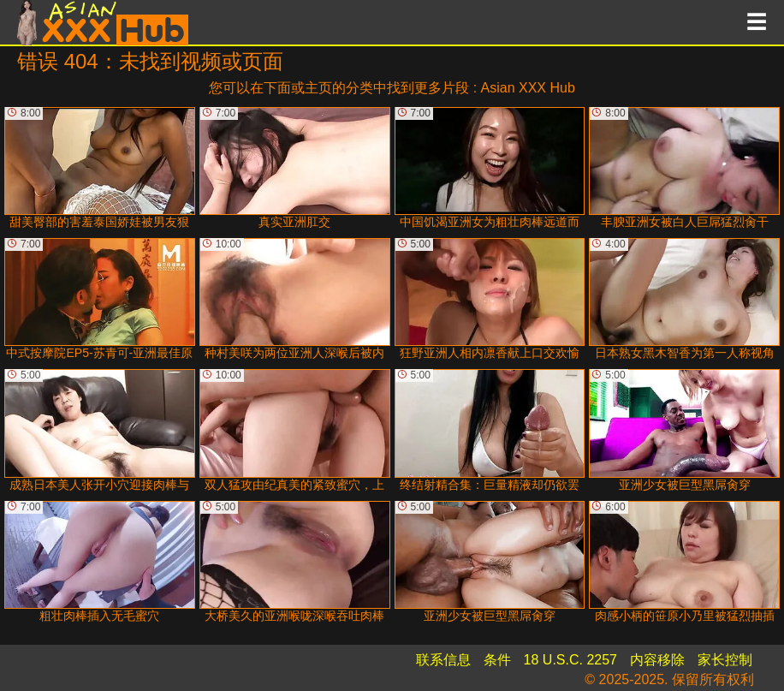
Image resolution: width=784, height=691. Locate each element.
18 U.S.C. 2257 (570, 660)
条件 (497, 660)
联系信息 (443, 660)
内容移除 (657, 660)
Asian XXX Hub (528, 88)
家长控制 (725, 660)
